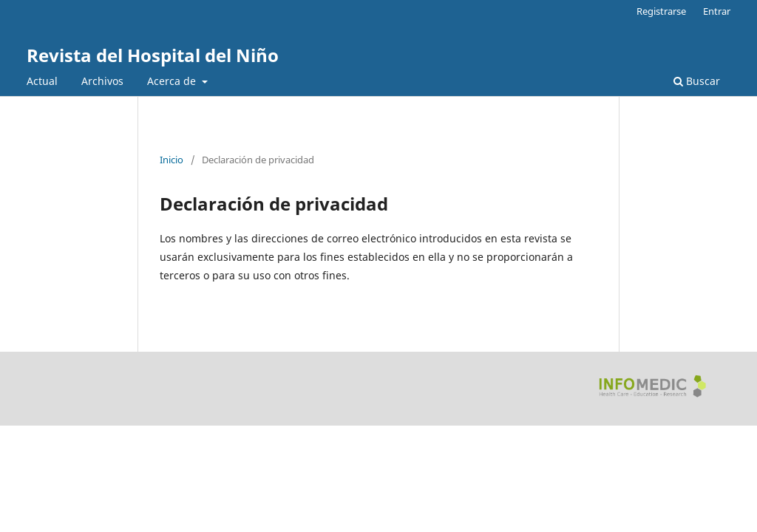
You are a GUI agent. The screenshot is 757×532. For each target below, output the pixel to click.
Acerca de (173, 81)
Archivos (102, 81)
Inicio (172, 160)
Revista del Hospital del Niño (153, 55)
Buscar (697, 81)
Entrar (717, 11)
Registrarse (661, 11)
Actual (42, 81)
